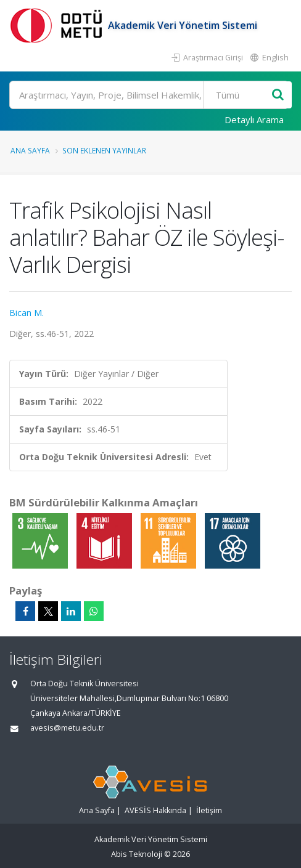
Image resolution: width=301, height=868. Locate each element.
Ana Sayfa (30, 150)
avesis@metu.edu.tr (67, 728)
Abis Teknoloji (137, 854)
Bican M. (27, 313)
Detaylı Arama (254, 120)
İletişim (209, 810)
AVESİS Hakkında (155, 810)
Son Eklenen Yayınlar (104, 150)
